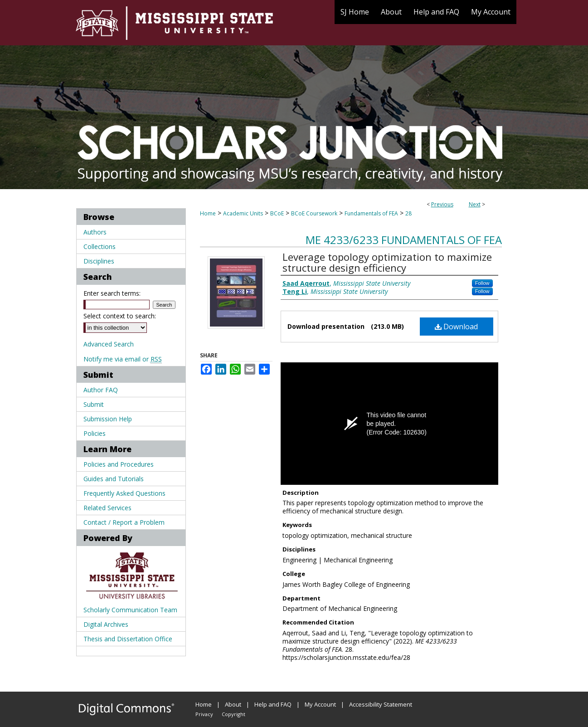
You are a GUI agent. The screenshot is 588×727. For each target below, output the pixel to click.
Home (208, 213)
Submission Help (108, 419)
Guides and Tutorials (114, 479)
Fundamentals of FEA (371, 213)
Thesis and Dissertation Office (128, 639)
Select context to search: (120, 316)
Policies (95, 433)
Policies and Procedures (119, 464)
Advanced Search (109, 344)
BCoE (277, 213)
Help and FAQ (273, 704)
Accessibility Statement (381, 704)
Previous (442, 204)
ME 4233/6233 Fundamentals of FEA (404, 240)
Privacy (204, 714)
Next (475, 204)
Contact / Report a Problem (124, 522)
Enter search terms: (112, 293)
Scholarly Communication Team (130, 610)
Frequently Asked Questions (124, 493)
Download (456, 327)
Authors (95, 232)
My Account (320, 704)
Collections (100, 246)
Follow (482, 283)
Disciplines (99, 261)
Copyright (233, 714)
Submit (94, 404)
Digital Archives (106, 624)
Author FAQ (101, 390)
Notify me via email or (123, 359)
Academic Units (243, 213)
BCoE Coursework (314, 213)
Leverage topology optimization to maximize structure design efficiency (387, 262)
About (233, 704)
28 (408, 213)
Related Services (107, 508)
